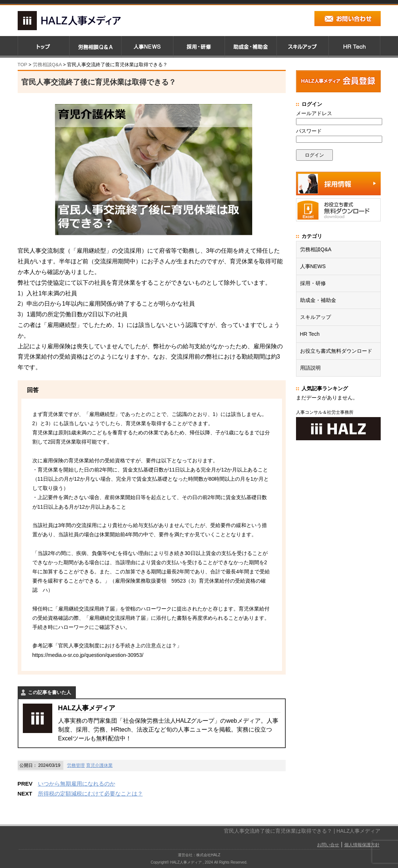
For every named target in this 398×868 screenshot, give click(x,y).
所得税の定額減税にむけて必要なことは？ (90, 794)
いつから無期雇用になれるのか (77, 784)
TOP (22, 65)
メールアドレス (314, 113)
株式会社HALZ (208, 855)
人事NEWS (313, 266)
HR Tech (310, 334)
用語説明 (310, 368)
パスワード (309, 131)
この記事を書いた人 (50, 692)
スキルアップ (316, 317)
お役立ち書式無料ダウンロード (336, 351)
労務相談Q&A (47, 65)
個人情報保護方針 (362, 845)
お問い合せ (328, 845)
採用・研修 (313, 283)
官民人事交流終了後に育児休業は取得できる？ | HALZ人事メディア (302, 831)
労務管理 (76, 765)
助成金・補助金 (318, 300)
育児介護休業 (99, 765)
